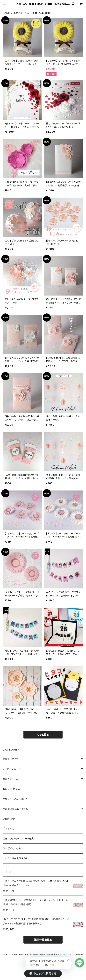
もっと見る (43, 735)
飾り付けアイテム (11, 759)
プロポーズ (8, 829)
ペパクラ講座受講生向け (16, 858)
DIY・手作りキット (12, 848)
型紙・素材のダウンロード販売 (18, 839)
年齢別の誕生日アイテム (15, 809)
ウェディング (9, 819)
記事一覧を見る (43, 940)
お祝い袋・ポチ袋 (11, 789)
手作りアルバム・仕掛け (15, 799)
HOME (6, 13)
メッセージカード (11, 769)
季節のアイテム (21, 13)
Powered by (43, 964)
